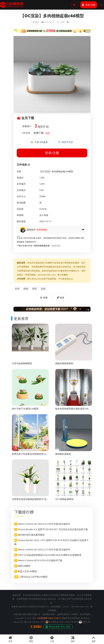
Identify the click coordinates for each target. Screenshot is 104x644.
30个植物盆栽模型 (64, 499)
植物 (26, 289)
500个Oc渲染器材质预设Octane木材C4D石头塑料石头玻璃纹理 (49, 555)
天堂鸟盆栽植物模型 (22, 363)
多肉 (17, 289)
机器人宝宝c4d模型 (27, 571)
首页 (10, 639)
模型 (35, 289)
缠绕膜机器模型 (63, 454)
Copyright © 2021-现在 (25, 618)
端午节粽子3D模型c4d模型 (25, 409)
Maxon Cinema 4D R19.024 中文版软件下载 (40, 560)
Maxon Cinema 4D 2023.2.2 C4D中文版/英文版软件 (44, 549)
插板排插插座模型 (64, 363)
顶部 (94, 639)
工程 (52, 639)
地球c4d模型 (24, 566)
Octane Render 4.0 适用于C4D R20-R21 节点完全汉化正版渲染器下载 (53, 529)
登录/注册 (89, 5)
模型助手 (31, 230)
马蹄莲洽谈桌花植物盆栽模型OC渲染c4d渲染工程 (30, 500)
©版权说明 (55, 246)
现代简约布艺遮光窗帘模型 (31, 535)
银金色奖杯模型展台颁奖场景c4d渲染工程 (73, 410)
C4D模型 (35, 22)
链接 (61, 298)
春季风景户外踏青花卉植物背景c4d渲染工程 (29, 455)
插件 (73, 639)
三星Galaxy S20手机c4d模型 (33, 577)
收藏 (44, 298)
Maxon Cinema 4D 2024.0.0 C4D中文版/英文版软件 (44, 524)
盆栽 (43, 289)
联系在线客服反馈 (42, 246)
